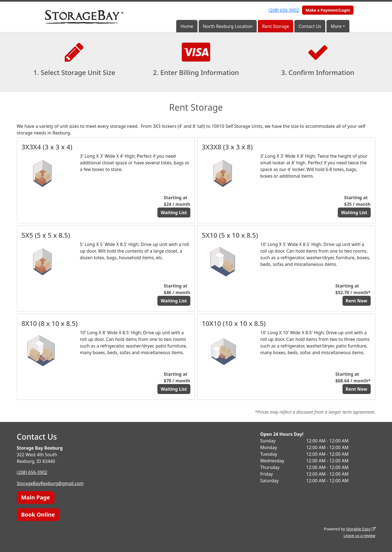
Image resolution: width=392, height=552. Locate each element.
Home (187, 26)
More (336, 26)
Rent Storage (276, 26)
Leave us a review (359, 536)
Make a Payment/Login (328, 10)
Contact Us (310, 26)
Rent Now (357, 301)
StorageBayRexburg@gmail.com (50, 483)
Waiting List (174, 212)
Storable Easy (361, 529)
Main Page (36, 497)
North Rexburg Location (228, 26)
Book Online (38, 515)
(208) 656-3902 (284, 10)
